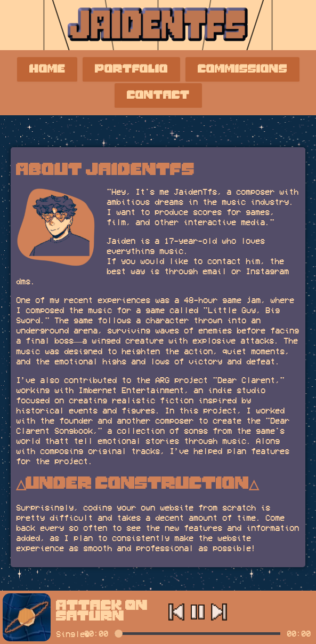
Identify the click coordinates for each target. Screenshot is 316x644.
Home (47, 69)
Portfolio (131, 69)
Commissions (242, 69)
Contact (158, 96)
